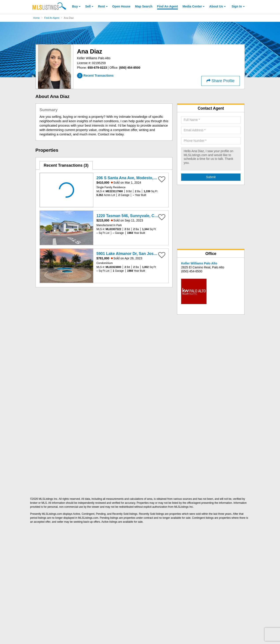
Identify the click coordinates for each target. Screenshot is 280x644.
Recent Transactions (66, 165)
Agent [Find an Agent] (168, 6)
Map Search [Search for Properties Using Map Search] (144, 6)
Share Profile (221, 81)
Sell (88, 6)
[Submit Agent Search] (211, 177)
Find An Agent (52, 18)
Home (37, 18)
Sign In (237, 6)
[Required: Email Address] (211, 130)
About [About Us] (216, 6)
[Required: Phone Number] (211, 141)
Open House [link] (121, 6)
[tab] (66, 165)
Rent (101, 6)
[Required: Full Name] (211, 120)
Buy (75, 6)
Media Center (192, 6)
